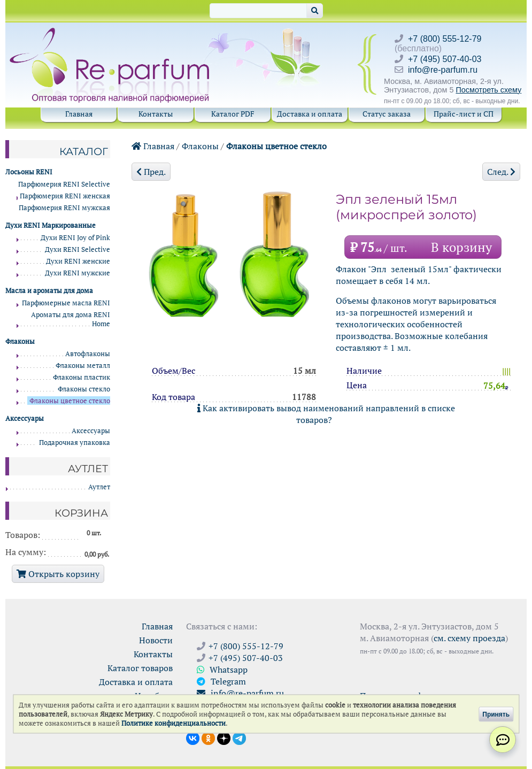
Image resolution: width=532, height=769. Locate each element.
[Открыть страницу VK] (193, 737)
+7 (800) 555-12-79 (445, 39)
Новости (156, 640)
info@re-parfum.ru (443, 70)
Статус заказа (387, 114)
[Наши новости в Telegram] (239, 737)
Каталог (84, 151)
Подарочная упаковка (75, 443)
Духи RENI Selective (78, 249)
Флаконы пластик (82, 377)
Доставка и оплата (310, 114)
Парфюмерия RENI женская (65, 196)
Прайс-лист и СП (464, 114)
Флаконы (200, 146)
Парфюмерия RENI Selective (64, 184)
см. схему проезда (469, 638)
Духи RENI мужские (78, 273)
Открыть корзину (58, 574)
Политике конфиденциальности (174, 723)
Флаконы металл (83, 366)
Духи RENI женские (78, 261)
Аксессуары (91, 431)
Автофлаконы (88, 354)
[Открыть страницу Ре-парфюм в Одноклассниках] (208, 737)
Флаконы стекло (84, 389)
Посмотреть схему (488, 90)
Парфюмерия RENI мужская (64, 208)
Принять (496, 714)
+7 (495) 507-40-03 (445, 59)
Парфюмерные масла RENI (66, 303)
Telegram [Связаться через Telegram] (221, 681)
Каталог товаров (140, 668)
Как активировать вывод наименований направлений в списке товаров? (326, 414)
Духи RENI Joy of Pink (75, 238)
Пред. (151, 172)
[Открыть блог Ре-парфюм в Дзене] (224, 737)
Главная (79, 114)
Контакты (156, 114)
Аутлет (99, 487)
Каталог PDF (233, 114)
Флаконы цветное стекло (276, 146)
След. (501, 172)
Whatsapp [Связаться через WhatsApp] (222, 670)
